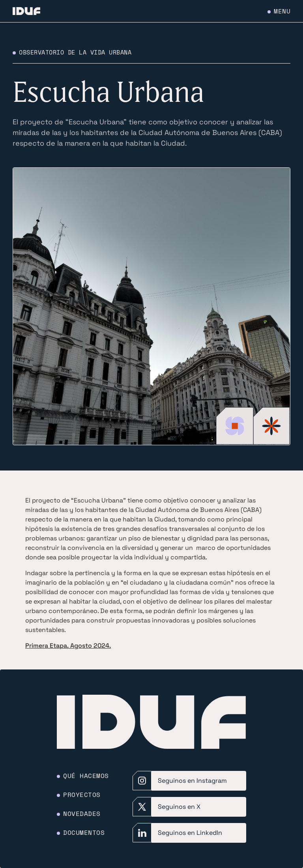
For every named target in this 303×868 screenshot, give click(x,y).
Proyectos (82, 795)
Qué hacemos (86, 776)
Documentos (84, 832)
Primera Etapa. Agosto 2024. (68, 646)
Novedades (82, 814)
